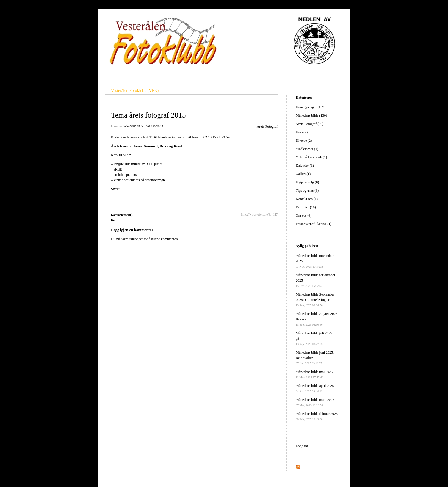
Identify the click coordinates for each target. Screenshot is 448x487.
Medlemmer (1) (307, 149)
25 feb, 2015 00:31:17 (150, 126)
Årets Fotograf (267, 127)
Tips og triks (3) (307, 191)
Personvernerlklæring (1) (314, 224)
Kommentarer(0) (122, 215)
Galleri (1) (303, 174)
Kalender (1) (305, 166)
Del (113, 220)
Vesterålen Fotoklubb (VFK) (135, 91)
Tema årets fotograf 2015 (148, 115)
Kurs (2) (302, 132)
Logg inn (302, 446)
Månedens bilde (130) (311, 115)
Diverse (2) (304, 141)
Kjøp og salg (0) (307, 182)
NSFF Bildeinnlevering (160, 137)
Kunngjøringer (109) (311, 107)
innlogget (136, 239)
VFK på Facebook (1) (311, 157)
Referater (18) (306, 207)
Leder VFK (129, 126)
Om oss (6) (304, 216)
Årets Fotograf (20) (310, 124)
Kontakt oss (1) (307, 199)
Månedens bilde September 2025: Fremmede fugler (315, 300)
